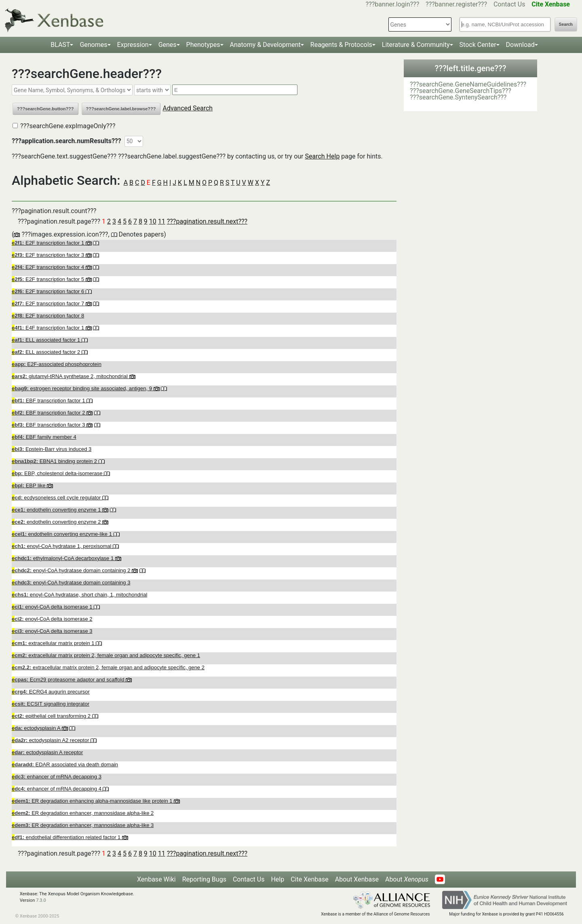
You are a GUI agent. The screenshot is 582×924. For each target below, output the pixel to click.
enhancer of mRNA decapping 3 (57, 777)
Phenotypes (203, 45)
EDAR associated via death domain (65, 764)
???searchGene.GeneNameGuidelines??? (468, 84)
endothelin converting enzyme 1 (57, 510)
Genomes (93, 45)
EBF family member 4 (44, 437)
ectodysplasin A (37, 728)
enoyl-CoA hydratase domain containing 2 (72, 570)
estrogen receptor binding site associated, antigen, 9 (83, 388)
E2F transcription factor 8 (48, 316)
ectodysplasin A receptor (47, 752)
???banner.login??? (393, 4)
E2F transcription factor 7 (49, 303)
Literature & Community (416, 45)
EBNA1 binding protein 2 (55, 461)
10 (153, 221)
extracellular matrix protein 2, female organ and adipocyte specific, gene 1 (106, 655)
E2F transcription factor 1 (49, 243)
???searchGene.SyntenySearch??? (458, 97)
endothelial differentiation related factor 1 (67, 837)
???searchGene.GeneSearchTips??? (461, 91)
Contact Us (509, 4)
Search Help (322, 156)
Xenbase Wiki (156, 879)
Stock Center (478, 45)
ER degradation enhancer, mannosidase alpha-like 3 (83, 825)
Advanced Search (188, 108)
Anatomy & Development (265, 45)
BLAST (60, 45)
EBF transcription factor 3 (49, 425)
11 (162, 221)
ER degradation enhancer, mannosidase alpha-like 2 (83, 813)
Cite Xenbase (310, 879)
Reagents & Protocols (341, 45)
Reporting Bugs (204, 879)
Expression (133, 45)
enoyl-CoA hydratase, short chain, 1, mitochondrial (79, 595)
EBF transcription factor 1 (49, 401)
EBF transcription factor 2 (49, 413)
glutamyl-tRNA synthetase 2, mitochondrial (71, 376)
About (407, 879)
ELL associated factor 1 (47, 340)
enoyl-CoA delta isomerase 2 (52, 619)
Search (566, 24)
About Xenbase (357, 879)
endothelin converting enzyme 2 (57, 522)
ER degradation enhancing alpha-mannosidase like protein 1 (93, 801)
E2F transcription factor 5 (49, 279)
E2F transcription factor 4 (49, 267)
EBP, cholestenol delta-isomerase (58, 473)
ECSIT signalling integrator (51, 704)
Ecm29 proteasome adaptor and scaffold (69, 680)
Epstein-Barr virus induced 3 (52, 449)
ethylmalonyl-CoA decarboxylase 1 (63, 558)
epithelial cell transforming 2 (52, 716)
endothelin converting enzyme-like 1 (63, 534)
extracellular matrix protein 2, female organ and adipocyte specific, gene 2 (108, 667)
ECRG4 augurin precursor (51, 692)
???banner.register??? (456, 4)
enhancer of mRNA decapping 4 (57, 789)
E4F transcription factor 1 (49, 328)
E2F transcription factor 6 (49, 291)
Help (277, 879)
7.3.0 (41, 900)
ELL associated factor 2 (47, 352)
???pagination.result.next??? (207, 221)
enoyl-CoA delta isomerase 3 (52, 631)
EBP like (29, 485)
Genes (168, 45)
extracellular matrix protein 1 (54, 643)
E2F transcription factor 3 (49, 255)
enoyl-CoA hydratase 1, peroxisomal (62, 546)
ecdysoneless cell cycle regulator (57, 498)
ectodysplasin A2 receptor (51, 740)
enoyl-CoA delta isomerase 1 (53, 607)
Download (520, 45)
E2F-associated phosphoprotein (57, 364)
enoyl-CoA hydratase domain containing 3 (71, 583)
